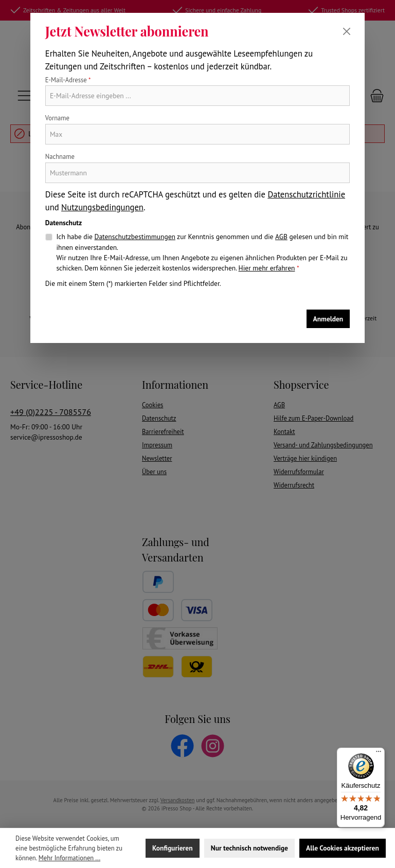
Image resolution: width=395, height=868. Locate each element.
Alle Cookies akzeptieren (343, 848)
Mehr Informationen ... (69, 858)
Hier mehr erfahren (267, 268)
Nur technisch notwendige (249, 848)
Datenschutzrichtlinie (306, 194)
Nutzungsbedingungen (102, 207)
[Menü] (379, 754)
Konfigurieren (172, 848)
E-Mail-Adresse (68, 80)
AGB (281, 237)
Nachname (60, 156)
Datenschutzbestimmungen (135, 237)
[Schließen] (347, 31)
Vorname (57, 118)
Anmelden (328, 319)
